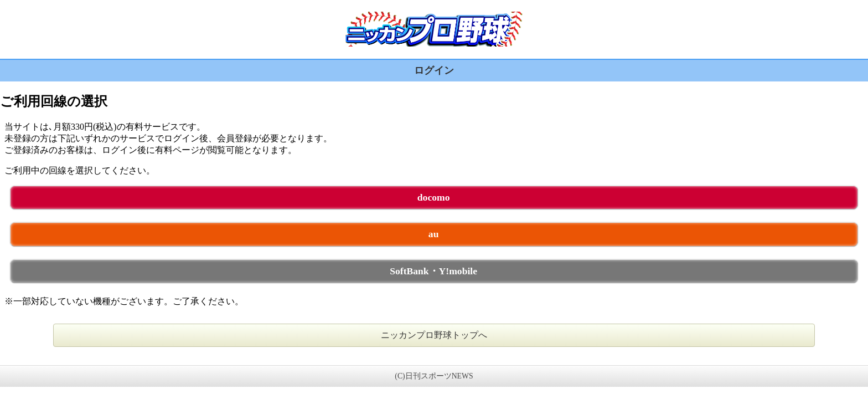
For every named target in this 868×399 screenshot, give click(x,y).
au (434, 234)
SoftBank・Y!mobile (433, 271)
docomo (434, 197)
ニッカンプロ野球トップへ (434, 335)
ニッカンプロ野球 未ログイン (434, 29)
